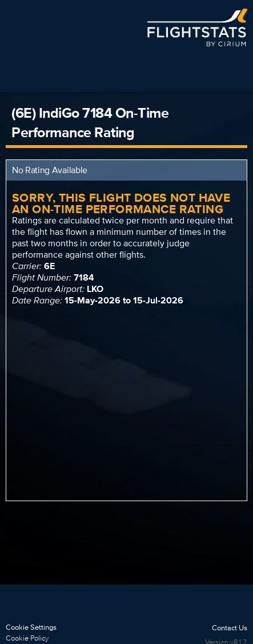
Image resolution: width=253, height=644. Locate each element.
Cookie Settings (31, 627)
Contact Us (230, 628)
